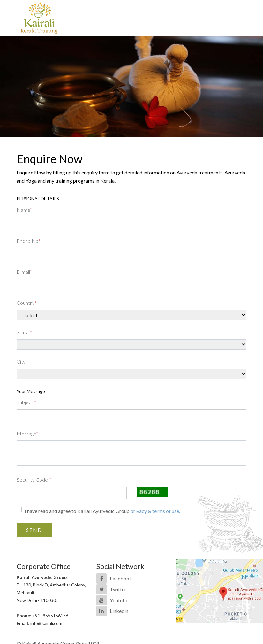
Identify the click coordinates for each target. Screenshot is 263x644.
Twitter (118, 589)
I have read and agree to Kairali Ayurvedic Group (102, 511)
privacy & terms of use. (155, 511)
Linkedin (119, 611)
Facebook (121, 578)
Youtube (119, 600)
